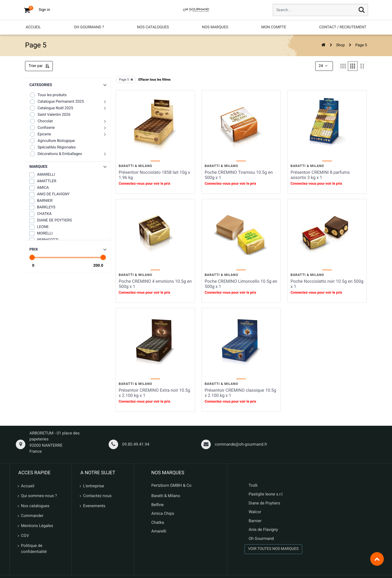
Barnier (255, 521)
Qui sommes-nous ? (39, 496)
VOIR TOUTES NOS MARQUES (273, 549)
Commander (32, 516)
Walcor (255, 512)
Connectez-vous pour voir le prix (144, 184)
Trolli (253, 485)
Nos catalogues (35, 506)
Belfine (158, 505)
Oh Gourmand (261, 539)
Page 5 (361, 45)
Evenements (94, 506)
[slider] (32, 257)
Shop (341, 45)
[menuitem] (33, 27)
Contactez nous (97, 496)
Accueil (28, 486)
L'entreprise (94, 486)
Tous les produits (48, 95)
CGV (25, 536)
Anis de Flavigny (263, 530)
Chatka (158, 522)
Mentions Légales (37, 526)
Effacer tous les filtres (154, 80)
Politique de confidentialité (34, 549)
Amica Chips (163, 513)
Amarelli (159, 531)
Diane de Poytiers (264, 503)
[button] (68, 167)
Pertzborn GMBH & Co (171, 485)
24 (324, 66)
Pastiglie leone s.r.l (266, 494)
